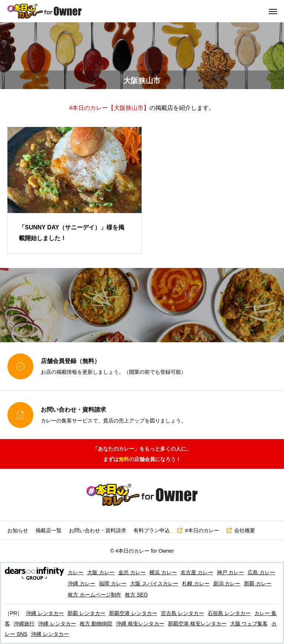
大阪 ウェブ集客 (249, 624)
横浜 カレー (163, 572)
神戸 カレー (231, 572)
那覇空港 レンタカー (133, 613)
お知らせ (18, 530)
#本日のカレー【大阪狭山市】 (110, 108)
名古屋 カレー (197, 572)
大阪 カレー (101, 572)
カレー (76, 572)
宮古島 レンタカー (182, 613)
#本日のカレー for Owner (145, 551)
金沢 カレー (132, 572)
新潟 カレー (227, 583)
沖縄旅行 (24, 624)
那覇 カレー (258, 583)
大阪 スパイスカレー (154, 583)
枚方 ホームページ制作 (95, 595)
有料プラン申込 (152, 530)
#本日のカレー (198, 530)
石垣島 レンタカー (229, 613)
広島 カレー (261, 572)
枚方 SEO (136, 595)
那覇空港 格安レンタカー (197, 624)
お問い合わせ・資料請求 (98, 530)
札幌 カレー (196, 583)
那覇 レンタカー (86, 613)
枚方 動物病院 (96, 624)
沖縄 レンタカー (45, 613)
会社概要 (241, 530)
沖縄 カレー (82, 583)
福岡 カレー (113, 583)
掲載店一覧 (49, 530)
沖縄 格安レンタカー (140, 624)
